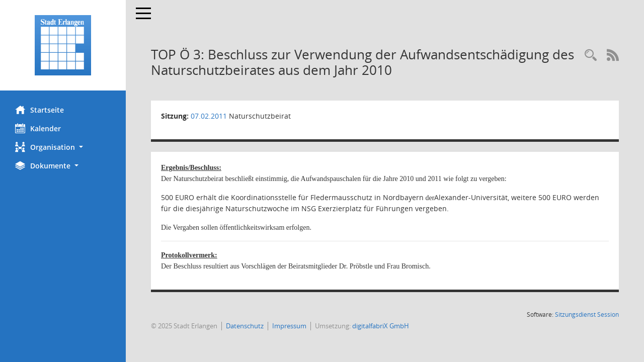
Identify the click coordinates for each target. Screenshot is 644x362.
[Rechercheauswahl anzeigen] (591, 56)
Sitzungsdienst (587, 314)
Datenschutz (245, 326)
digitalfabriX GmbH (381, 326)
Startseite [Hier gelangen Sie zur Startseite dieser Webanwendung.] (39, 110)
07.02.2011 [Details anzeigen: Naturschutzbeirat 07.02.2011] (209, 116)
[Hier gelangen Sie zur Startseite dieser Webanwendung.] (63, 45)
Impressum (289, 326)
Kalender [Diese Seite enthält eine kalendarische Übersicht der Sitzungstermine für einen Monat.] (38, 128)
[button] (63, 147)
